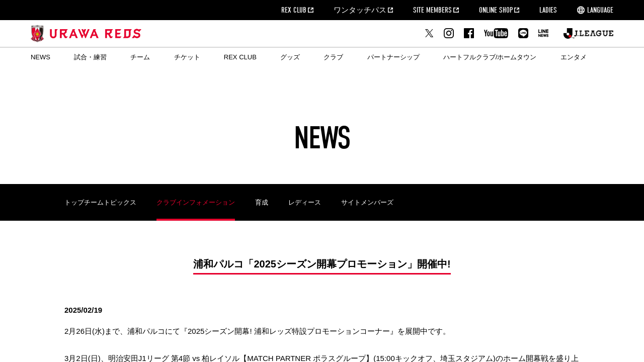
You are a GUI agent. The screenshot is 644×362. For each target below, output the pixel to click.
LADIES (548, 10)
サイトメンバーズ (367, 202)
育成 (262, 202)
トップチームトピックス (100, 202)
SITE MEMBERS (432, 10)
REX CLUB (294, 10)
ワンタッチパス (360, 10)
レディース (305, 202)
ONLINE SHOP (496, 10)
